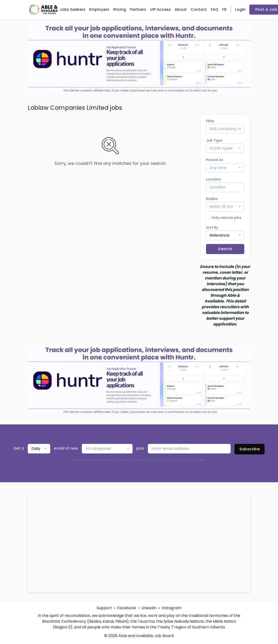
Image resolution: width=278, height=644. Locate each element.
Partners (138, 9)
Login (240, 9)
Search (225, 249)
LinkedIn (149, 608)
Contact (199, 9)
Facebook (127, 608)
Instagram (172, 608)
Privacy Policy (156, 460)
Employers (99, 9)
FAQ (215, 9)
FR (224, 9)
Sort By (212, 227)
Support (104, 608)
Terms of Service (185, 460)
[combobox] (225, 148)
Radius (212, 199)
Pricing (120, 9)
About (181, 9)
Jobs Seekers (72, 9)
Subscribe (250, 449)
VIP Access (160, 9)
